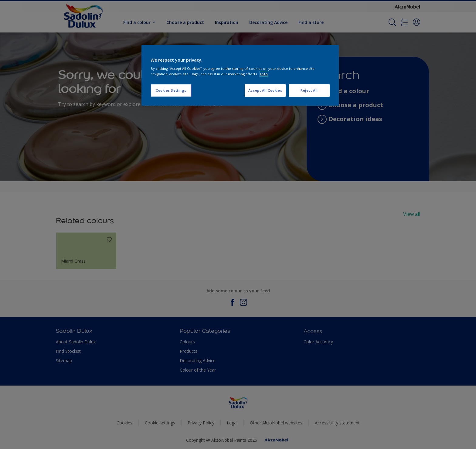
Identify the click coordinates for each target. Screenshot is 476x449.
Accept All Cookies (265, 90)
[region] (240, 75)
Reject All (309, 90)
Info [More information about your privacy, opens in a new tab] (264, 74)
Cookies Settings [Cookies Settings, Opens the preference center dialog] (171, 90)
